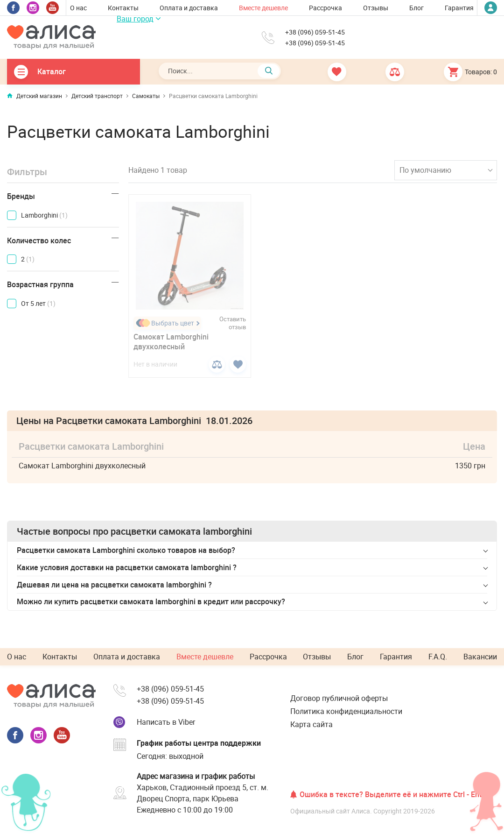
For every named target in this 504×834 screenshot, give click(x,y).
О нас (78, 8)
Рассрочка (325, 8)
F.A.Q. (438, 657)
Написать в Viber (166, 722)
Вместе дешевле (263, 8)
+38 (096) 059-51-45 (315, 32)
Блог (416, 8)
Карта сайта (311, 724)
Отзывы (376, 8)
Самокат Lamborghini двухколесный (171, 342)
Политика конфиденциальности (346, 711)
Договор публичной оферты (339, 698)
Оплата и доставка (189, 8)
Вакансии (480, 657)
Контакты (123, 8)
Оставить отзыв (233, 323)
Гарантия (459, 8)
